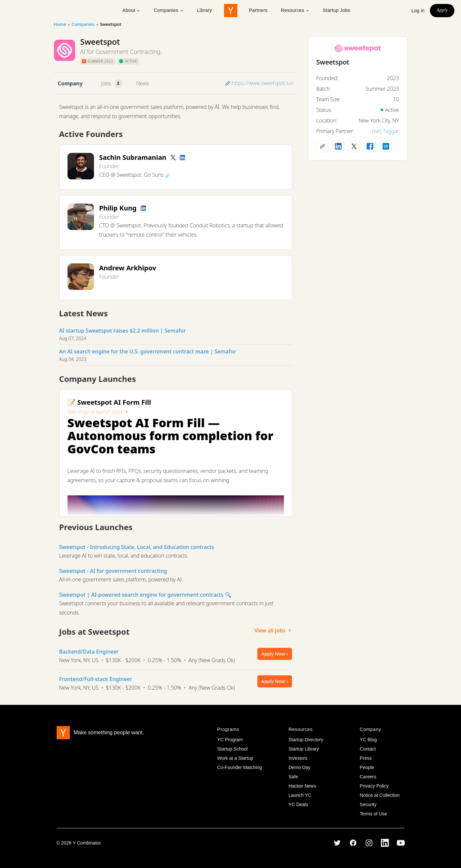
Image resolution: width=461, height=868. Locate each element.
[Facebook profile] (370, 146)
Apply (442, 10)
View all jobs (273, 630)
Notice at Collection (380, 795)
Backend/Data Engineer (89, 652)
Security (368, 804)
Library (205, 10)
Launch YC (300, 795)
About (132, 10)
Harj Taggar (385, 131)
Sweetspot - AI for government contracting (113, 571)
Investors (298, 758)
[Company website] (322, 146)
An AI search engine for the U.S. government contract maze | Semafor (148, 351)
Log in (418, 11)
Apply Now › (275, 654)
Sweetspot (333, 62)
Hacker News (302, 786)
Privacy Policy (374, 786)
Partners (258, 10)
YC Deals (298, 804)
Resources (295, 10)
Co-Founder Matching (239, 767)
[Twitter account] (173, 158)
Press (366, 758)
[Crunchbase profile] (386, 146)
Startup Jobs (336, 10)
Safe (293, 777)
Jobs (106, 83)
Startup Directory (306, 740)
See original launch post (99, 412)
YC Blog (368, 740)
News (143, 83)
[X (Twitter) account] (354, 146)
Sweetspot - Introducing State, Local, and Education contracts (137, 547)
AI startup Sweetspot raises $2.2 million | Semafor (123, 331)
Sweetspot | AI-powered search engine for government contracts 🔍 (145, 595)
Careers (368, 777)
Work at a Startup (235, 758)
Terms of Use (373, 814)
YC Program (230, 740)
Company (70, 83)
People (367, 767)
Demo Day (300, 767)
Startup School (232, 749)
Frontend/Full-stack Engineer (96, 679)
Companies (168, 10)
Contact (368, 749)
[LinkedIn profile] (182, 158)
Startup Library (304, 749)
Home (60, 24)
